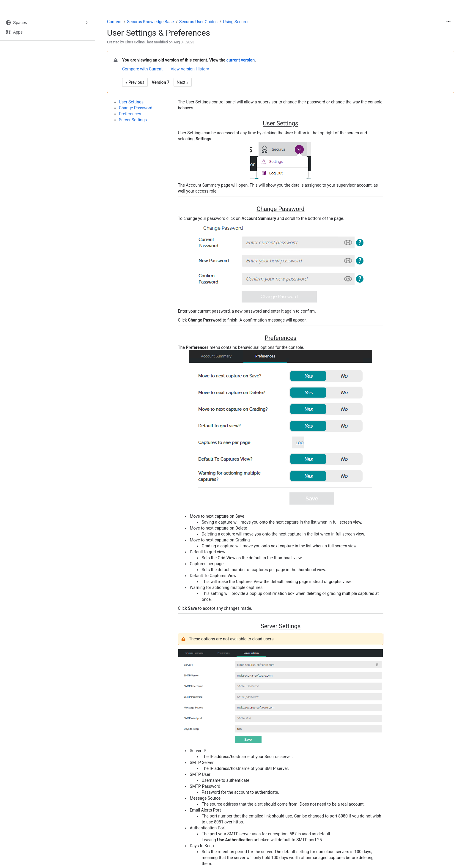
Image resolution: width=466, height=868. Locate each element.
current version (241, 60)
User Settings (131, 102)
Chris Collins (135, 42)
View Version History (190, 69)
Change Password (136, 108)
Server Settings (133, 120)
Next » (183, 82)
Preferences (130, 114)
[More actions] (448, 22)
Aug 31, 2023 (184, 42)
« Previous (135, 82)
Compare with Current (142, 69)
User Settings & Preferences (159, 33)
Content (114, 22)
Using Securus (236, 22)
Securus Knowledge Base (150, 22)
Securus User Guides (198, 22)
